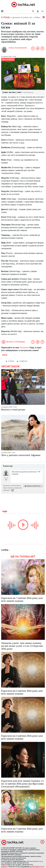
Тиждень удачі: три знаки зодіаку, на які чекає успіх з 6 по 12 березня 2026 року (22, 646)
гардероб (23, 361)
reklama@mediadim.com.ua (35, 861)
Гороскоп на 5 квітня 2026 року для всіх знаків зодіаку (22, 830)
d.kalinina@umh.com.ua (37, 866)
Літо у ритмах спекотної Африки (21, 455)
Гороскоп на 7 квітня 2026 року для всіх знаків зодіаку (22, 599)
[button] (38, 11)
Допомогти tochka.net (22, 17)
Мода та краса (8, 60)
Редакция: (4, 866)
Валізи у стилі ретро (13, 409)
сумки (11, 361)
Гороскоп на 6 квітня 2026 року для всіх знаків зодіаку (22, 692)
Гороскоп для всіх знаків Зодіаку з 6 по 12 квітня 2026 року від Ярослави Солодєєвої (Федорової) (22, 784)
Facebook (24, 348)
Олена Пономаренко (18, 48)
